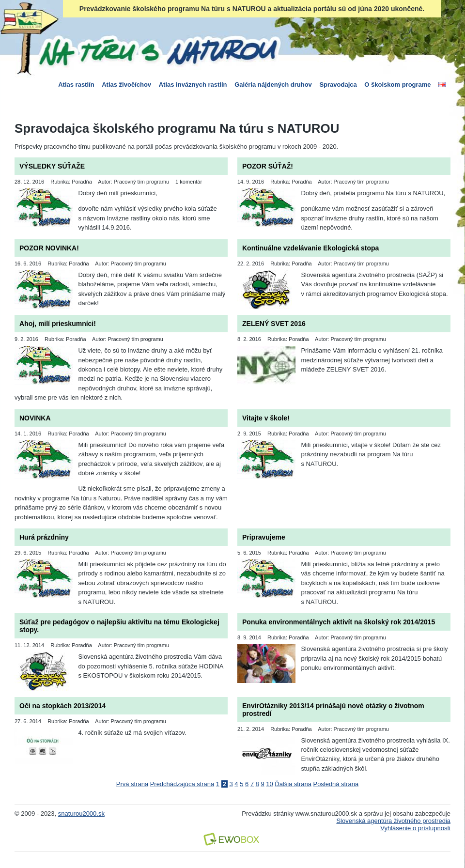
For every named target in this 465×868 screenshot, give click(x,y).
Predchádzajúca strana (182, 784)
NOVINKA (35, 418)
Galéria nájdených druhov (273, 85)
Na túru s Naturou (157, 50)
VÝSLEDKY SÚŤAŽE (52, 166)
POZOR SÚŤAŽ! (268, 166)
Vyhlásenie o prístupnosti (415, 828)
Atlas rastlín (76, 85)
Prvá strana (132, 784)
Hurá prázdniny (44, 537)
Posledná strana (336, 784)
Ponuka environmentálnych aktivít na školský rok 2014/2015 (339, 622)
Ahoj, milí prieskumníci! (58, 324)
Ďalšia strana (293, 784)
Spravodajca (338, 85)
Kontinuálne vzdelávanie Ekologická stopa (310, 248)
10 (269, 784)
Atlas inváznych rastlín (193, 85)
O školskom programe (397, 85)
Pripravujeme (264, 537)
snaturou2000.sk (81, 814)
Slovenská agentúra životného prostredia (393, 821)
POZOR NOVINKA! (49, 248)
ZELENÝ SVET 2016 (274, 324)
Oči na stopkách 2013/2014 (62, 706)
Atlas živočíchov (126, 85)
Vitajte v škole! (266, 418)
